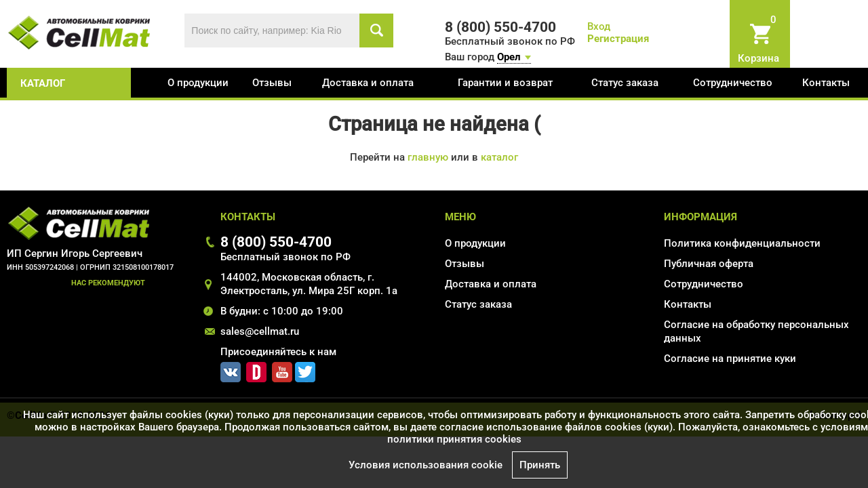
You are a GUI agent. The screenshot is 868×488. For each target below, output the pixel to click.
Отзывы (272, 83)
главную (428, 157)
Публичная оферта (709, 264)
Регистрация (618, 39)
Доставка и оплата (368, 83)
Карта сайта (693, 378)
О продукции (198, 83)
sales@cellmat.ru (260, 331)
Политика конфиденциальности (742, 243)
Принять (540, 465)
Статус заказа (625, 83)
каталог (43, 83)
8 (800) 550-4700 (276, 242)
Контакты (826, 83)
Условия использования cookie (426, 465)
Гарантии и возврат (505, 83)
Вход (599, 26)
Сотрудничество (733, 83)
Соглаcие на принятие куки (730, 359)
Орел (509, 57)
